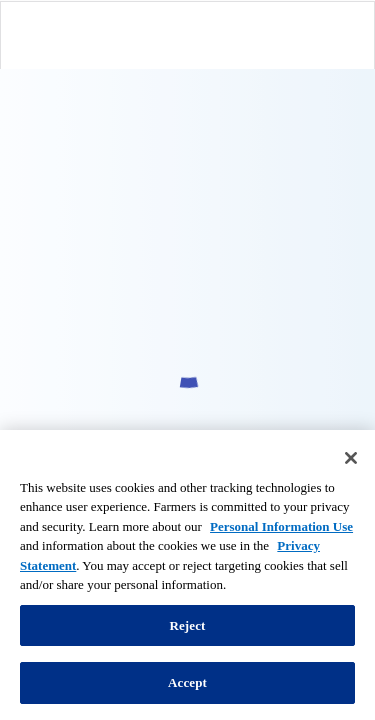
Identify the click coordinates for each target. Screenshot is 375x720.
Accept (187, 682)
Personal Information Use (281, 526)
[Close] (351, 458)
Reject (187, 625)
